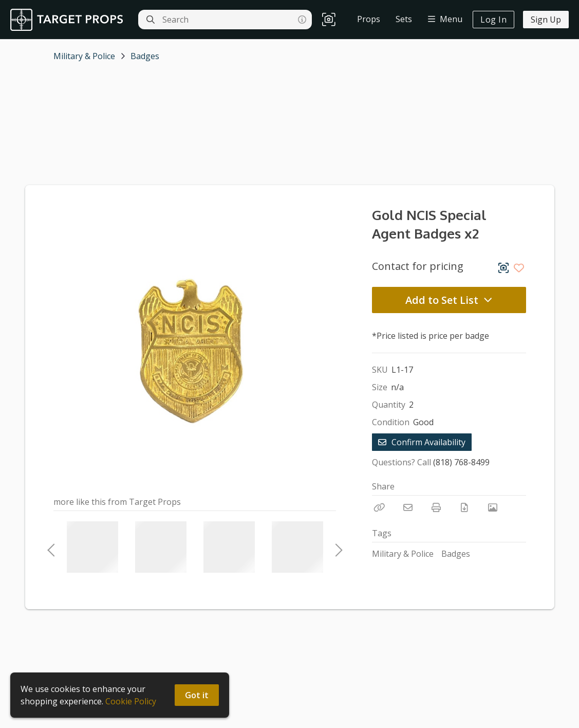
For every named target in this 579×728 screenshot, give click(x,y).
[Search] (151, 20)
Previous (51, 547)
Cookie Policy (131, 701)
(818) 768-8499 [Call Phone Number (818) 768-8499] (461, 462)
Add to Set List (449, 300)
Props (369, 19)
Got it (197, 695)
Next (336, 547)
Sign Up (546, 20)
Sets (404, 19)
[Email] (408, 507)
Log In (493, 20)
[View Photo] (493, 507)
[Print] (436, 507)
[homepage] (69, 20)
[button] (329, 20)
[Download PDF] (464, 507)
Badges (145, 56)
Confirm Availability (422, 442)
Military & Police (84, 56)
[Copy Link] (380, 507)
